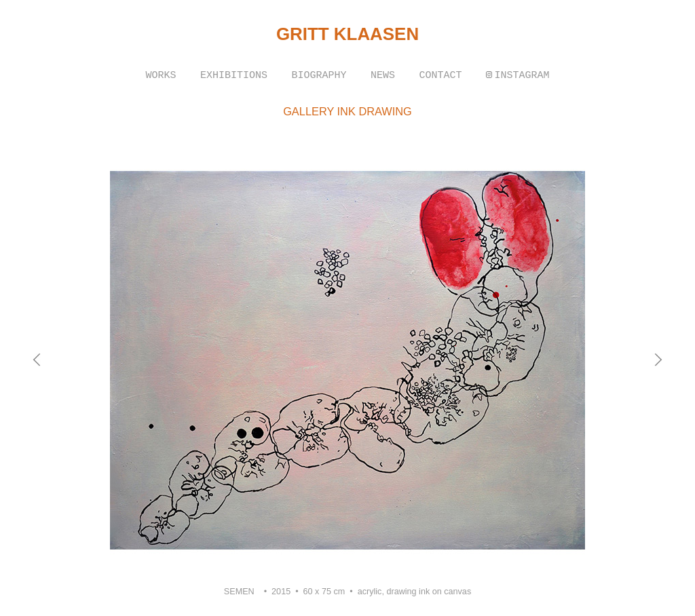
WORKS (161, 76)
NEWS (383, 76)
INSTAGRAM (522, 76)
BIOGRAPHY (319, 76)
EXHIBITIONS (234, 76)
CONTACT (440, 76)
